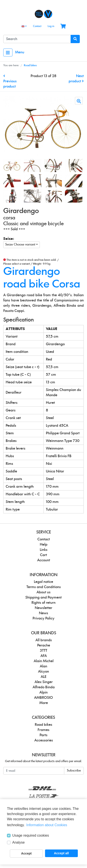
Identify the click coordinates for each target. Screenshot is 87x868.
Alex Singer (44, 682)
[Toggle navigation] (8, 52)
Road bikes (43, 725)
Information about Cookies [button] (47, 825)
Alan (43, 666)
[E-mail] (34, 771)
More (44, 703)
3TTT (43, 651)
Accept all (61, 853)
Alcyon (43, 672)
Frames (43, 730)
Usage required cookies (31, 835)
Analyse (18, 842)
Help (44, 545)
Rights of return (43, 603)
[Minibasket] (63, 26)
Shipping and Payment (43, 597)
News (43, 613)
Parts (43, 735)
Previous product (10, 81)
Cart (43, 555)
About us (43, 592)
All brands (44, 640)
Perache (44, 645)
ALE (43, 677)
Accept (26, 853)
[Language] (24, 26)
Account (44, 560)
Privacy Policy (43, 618)
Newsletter (43, 608)
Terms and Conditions (44, 587)
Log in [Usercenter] (51, 26)
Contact (37, 26)
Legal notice (43, 582)
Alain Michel (44, 661)
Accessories (44, 740)
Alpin (43, 692)
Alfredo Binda (44, 687)
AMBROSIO (43, 698)
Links (44, 550)
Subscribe (74, 771)
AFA (44, 656)
